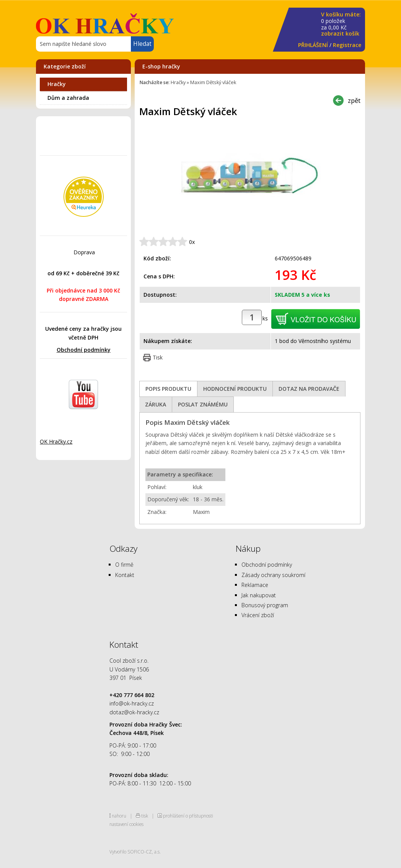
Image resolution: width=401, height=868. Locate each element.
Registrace (347, 45)
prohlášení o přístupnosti (188, 816)
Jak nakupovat (259, 595)
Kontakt (125, 575)
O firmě (124, 565)
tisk (145, 816)
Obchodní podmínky (84, 350)
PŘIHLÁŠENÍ (313, 45)
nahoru (119, 816)
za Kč (341, 24)
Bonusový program (265, 605)
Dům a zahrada (68, 98)
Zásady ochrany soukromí (273, 575)
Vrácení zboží (258, 615)
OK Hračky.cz (56, 441)
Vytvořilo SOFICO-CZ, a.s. (135, 852)
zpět (354, 100)
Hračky (57, 84)
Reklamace (255, 585)
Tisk (158, 357)
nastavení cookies (126, 824)
